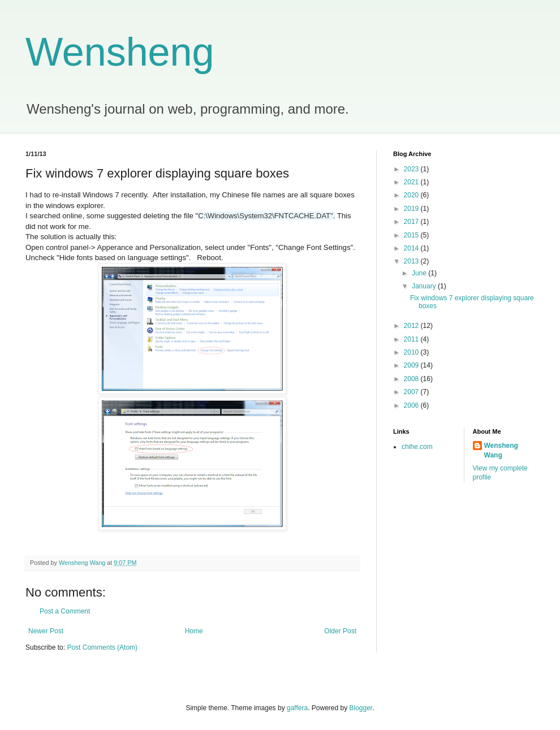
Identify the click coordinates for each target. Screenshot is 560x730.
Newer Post (46, 631)
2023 (412, 169)
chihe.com (417, 447)
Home (194, 631)
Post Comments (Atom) (102, 647)
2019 (412, 209)
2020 (412, 195)
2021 (412, 182)
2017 (412, 222)
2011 (412, 339)
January (425, 286)
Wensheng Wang (501, 450)
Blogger (361, 708)
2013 (412, 261)
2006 (412, 405)
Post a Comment (65, 611)
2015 (412, 235)
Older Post (340, 631)
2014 (412, 248)
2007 (412, 392)
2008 (412, 379)
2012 (412, 326)
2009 (412, 365)
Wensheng (120, 52)
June (420, 273)
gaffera (297, 708)
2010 (412, 352)
